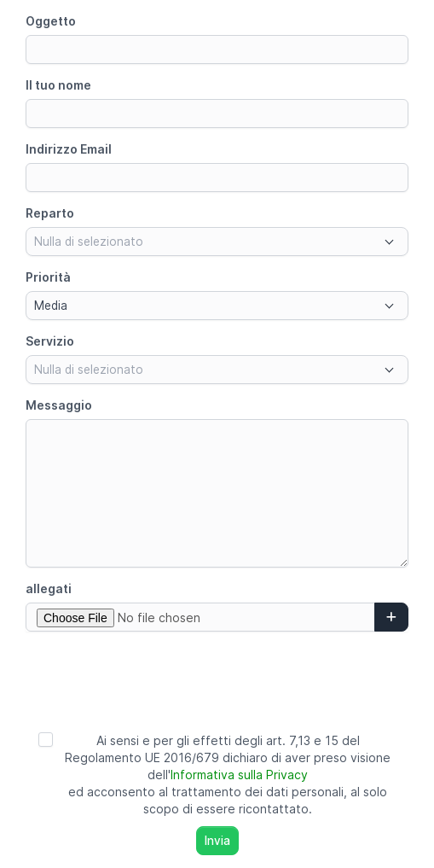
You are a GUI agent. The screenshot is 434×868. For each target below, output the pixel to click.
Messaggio (59, 405)
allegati (49, 588)
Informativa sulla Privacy (239, 775)
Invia (217, 841)
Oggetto (51, 21)
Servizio (50, 341)
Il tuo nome (58, 85)
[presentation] (217, 678)
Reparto (50, 213)
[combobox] (217, 242)
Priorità (48, 277)
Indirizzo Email (69, 149)
